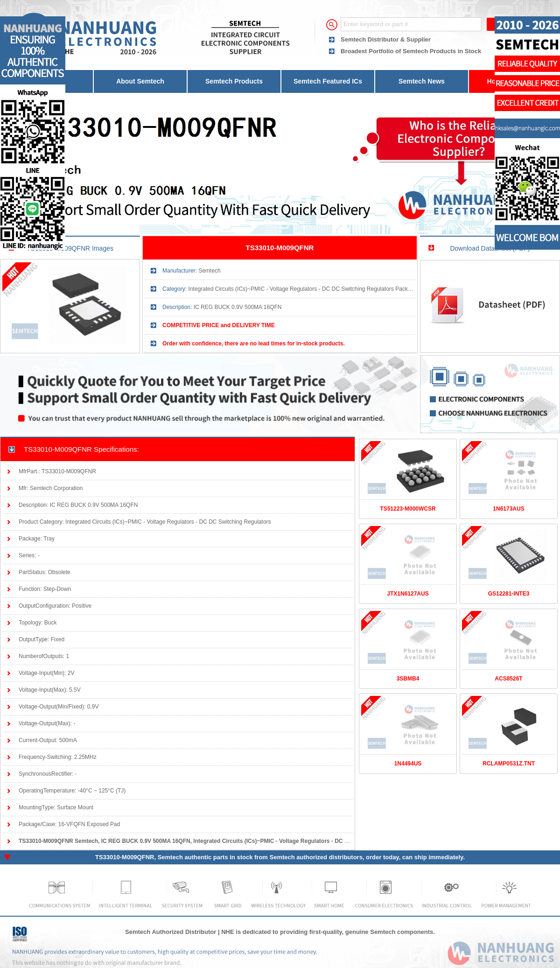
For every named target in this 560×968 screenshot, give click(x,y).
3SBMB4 (408, 679)
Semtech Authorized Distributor (171, 932)
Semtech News (422, 81)
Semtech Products (234, 81)
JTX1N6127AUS (408, 594)
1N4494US (408, 764)
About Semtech (140, 81)
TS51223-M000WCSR (408, 509)
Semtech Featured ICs (328, 81)
